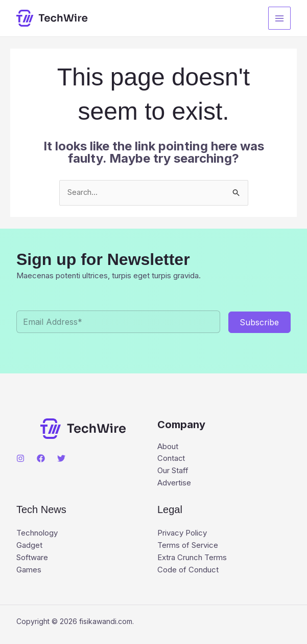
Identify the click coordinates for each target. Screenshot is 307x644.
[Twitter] (61, 458)
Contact (171, 459)
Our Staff (173, 471)
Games (29, 571)
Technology (37, 534)
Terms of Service (188, 547)
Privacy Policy (182, 534)
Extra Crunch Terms (192, 559)
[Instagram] (20, 458)
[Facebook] (41, 458)
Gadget (29, 547)
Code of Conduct (188, 571)
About (168, 447)
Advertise (174, 484)
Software (32, 559)
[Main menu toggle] (280, 18)
